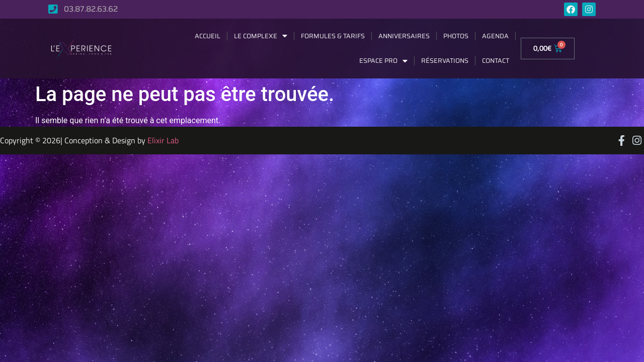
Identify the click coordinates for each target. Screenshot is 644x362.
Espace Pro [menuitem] (383, 61)
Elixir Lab (163, 140)
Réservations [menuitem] (445, 61)
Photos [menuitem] (456, 36)
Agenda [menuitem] (495, 36)
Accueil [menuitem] (208, 36)
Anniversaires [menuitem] (404, 36)
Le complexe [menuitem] (261, 36)
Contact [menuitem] (496, 61)
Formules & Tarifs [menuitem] (333, 36)
